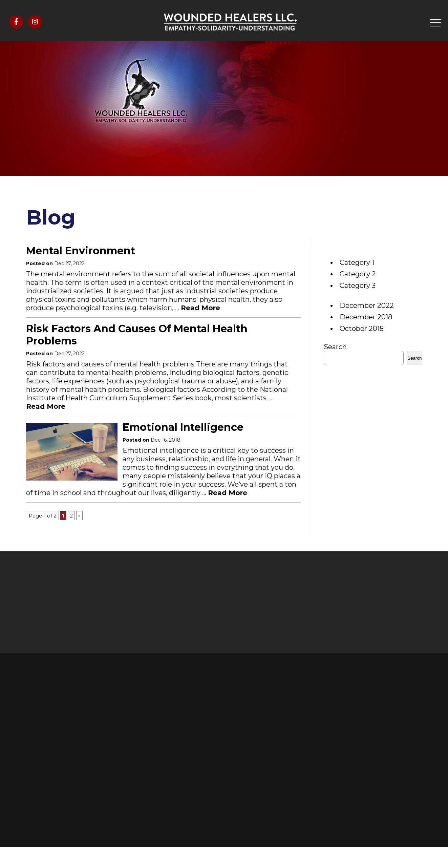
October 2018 (362, 329)
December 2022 (367, 305)
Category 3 (358, 285)
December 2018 (366, 317)
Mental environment (81, 251)
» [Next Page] (79, 516)
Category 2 (358, 274)
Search (335, 347)
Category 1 (357, 262)
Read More (200, 308)
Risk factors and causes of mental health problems (137, 335)
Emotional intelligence (183, 427)
